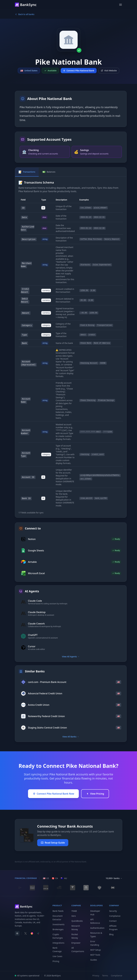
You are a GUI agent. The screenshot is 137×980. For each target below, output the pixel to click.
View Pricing (95, 794)
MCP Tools (95, 955)
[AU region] (64, 878)
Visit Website (109, 71)
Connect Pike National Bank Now (53, 794)
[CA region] (55, 878)
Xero (74, 916)
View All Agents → (71, 657)
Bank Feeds (58, 911)
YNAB (74, 911)
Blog (111, 934)
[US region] (46, 878)
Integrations (58, 943)
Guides (94, 960)
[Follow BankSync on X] (26, 933)
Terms (105, 976)
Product (57, 906)
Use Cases (57, 956)
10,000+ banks (114, 878)
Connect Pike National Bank (79, 71)
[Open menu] (121, 5)
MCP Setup (96, 950)
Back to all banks (25, 14)
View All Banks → (71, 737)
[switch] (17, 933)
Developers (97, 906)
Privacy (96, 976)
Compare (76, 906)
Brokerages (58, 929)
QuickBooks (77, 921)
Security (113, 911)
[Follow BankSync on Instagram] (32, 933)
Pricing (56, 961)
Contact (113, 921)
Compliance (115, 916)
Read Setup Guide (53, 843)
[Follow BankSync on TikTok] (38, 933)
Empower (76, 943)
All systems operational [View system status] (27, 976)
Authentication (97, 928)
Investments (59, 924)
